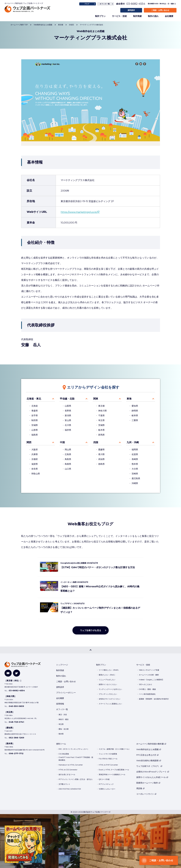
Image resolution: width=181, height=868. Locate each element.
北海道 (35, 406)
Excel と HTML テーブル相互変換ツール (114, 770)
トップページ (62, 665)
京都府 (35, 459)
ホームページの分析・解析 (149, 675)
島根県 (68, 464)
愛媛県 (101, 450)
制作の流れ (153, 16)
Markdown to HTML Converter (71, 765)
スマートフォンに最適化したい (110, 704)
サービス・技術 (119, 16)
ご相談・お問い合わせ (160, 10)
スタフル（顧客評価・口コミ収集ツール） (115, 749)
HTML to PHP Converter (108, 765)
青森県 (35, 411)
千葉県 (101, 415)
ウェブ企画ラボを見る (91, 630)
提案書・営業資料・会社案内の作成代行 (154, 699)
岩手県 (35, 415)
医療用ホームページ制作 (148, 783)
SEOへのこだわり (146, 684)
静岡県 (135, 411)
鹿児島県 (136, 478)
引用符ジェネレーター (107, 789)
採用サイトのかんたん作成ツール (152, 777)
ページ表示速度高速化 (147, 694)
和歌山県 (36, 474)
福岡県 (135, 450)
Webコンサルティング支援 (149, 670)
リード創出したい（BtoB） (109, 670)
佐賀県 (135, 454)
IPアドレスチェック (106, 784)
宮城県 (35, 425)
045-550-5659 (16, 706)
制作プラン (100, 16)
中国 (62, 442)
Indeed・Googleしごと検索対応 (151, 680)
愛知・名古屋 (64, 729)
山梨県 (68, 406)
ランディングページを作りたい (110, 689)
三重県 (135, 420)
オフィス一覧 (105, 4)
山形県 (35, 430)
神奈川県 (103, 411)
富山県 (68, 420)
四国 (96, 442)
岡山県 (68, 450)
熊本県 (135, 464)
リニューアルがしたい (107, 680)
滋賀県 (35, 464)
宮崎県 (135, 474)
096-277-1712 (16, 753)
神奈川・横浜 (64, 719)
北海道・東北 (34, 399)
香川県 (101, 454)
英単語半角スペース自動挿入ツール (112, 774)
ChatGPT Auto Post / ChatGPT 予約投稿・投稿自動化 (76, 759)
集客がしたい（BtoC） (107, 675)
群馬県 (101, 435)
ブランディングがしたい (108, 694)
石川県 (68, 425)
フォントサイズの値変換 (108, 754)
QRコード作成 (104, 779)
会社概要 (169, 16)
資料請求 (131, 10)
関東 (96, 399)
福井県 (68, 430)
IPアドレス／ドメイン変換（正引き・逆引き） (76, 779)
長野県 (68, 411)
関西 (29, 442)
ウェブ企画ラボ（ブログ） (149, 766)
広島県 (68, 454)
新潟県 (68, 415)
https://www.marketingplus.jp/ (79, 212)
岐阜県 (135, 415)
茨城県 (101, 425)
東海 (129, 399)
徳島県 (101, 464)
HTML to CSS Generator (68, 770)
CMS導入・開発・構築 (147, 689)
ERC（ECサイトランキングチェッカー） (74, 749)
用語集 (140, 788)
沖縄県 (135, 483)
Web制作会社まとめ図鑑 (149, 749)
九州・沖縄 (133, 442)
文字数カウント (64, 784)
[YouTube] (8, 673)
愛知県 (135, 406)
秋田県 (35, 420)
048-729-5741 (16, 722)
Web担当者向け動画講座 (149, 760)
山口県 (68, 469)
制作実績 (137, 16)
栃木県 (101, 430)
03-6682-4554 (136, 4)
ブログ (87, 4)
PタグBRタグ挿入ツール (108, 759)
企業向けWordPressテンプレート (153, 772)
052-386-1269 (16, 738)
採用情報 (60, 704)
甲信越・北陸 (67, 399)
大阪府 (35, 450)
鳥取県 (68, 459)
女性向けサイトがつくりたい (110, 699)
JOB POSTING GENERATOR (70, 789)
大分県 (135, 469)
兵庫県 (35, 454)
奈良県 (35, 469)
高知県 (101, 459)
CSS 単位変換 (64, 754)
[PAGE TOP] (90, 650)
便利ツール (61, 744)
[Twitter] (17, 673)
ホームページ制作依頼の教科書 (151, 744)
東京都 (101, 406)
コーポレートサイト (146, 794)
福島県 (35, 435)
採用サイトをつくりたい (108, 684)
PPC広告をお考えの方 (147, 755)
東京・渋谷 (63, 715)
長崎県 (135, 459)
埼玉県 (101, 420)
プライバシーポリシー (66, 693)
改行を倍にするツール (67, 774)
